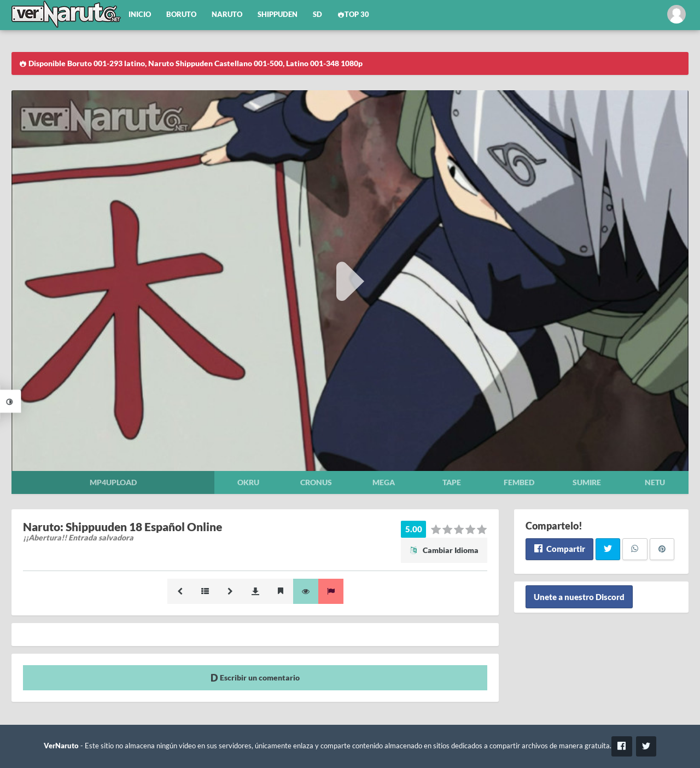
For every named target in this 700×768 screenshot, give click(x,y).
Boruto (181, 14)
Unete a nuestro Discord (579, 597)
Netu (655, 482)
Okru (248, 482)
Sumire (587, 482)
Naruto (227, 14)
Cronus (316, 482)
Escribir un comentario (255, 677)
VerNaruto (61, 746)
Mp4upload (113, 482)
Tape (452, 482)
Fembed (519, 482)
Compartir (559, 549)
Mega (384, 482)
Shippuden (278, 14)
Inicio (140, 14)
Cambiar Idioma (444, 550)
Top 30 (353, 14)
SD (317, 14)
